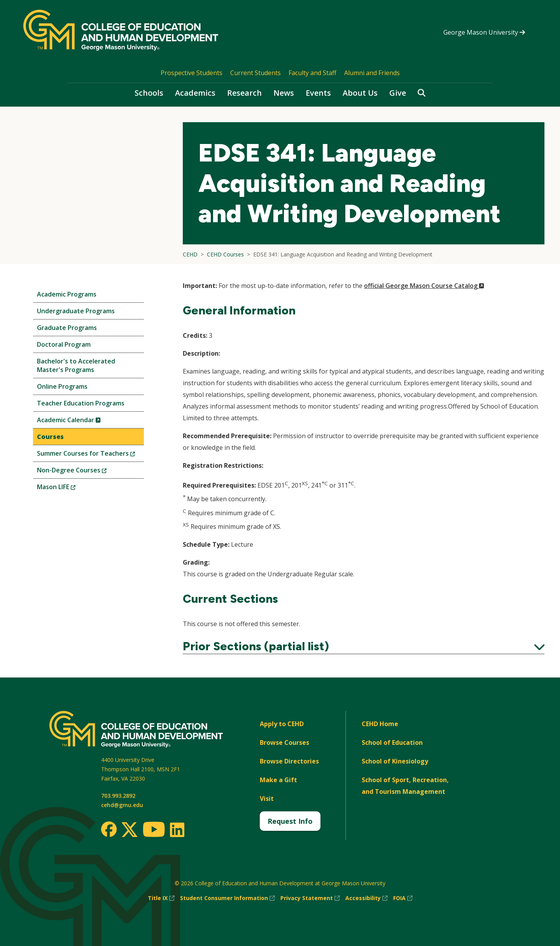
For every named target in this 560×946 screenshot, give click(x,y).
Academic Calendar (82, 422)
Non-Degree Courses (85, 472)
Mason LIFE (69, 489)
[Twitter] (129, 830)
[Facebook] (109, 829)
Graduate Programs (67, 328)
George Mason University (484, 32)
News (284, 93)
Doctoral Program (64, 344)
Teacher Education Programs (81, 403)
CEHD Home (380, 724)
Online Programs (62, 386)
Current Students (255, 73)
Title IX (161, 898)
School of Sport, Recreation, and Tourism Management (405, 786)
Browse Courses (284, 742)
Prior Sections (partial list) (364, 646)
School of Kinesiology (395, 761)
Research (244, 93)
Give (398, 93)
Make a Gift (278, 780)
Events (318, 93)
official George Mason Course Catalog (424, 286)
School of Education (392, 742)
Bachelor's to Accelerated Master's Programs (76, 365)
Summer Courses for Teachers (90, 455)
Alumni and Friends (372, 73)
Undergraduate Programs (76, 311)
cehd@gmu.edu (122, 805)
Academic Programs (67, 294)
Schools (149, 93)
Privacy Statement (310, 898)
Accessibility (367, 898)
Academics (195, 93)
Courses (50, 437)
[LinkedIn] (177, 830)
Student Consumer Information (227, 898)
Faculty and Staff (312, 73)
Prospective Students (192, 73)
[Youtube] (154, 831)
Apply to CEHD (282, 724)
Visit (267, 799)
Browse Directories (289, 761)
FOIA (403, 898)
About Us (360, 93)
